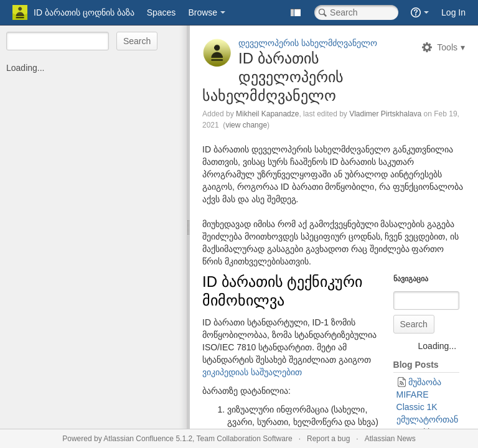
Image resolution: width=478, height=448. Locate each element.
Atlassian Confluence (138, 439)
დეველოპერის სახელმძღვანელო (308, 43)
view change (246, 125)
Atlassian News (390, 439)
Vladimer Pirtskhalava (385, 114)
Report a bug (328, 439)
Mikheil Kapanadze (267, 114)
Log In (453, 12)
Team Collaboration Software (245, 439)
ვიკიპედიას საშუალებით (252, 372)
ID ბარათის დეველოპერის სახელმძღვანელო (273, 77)
